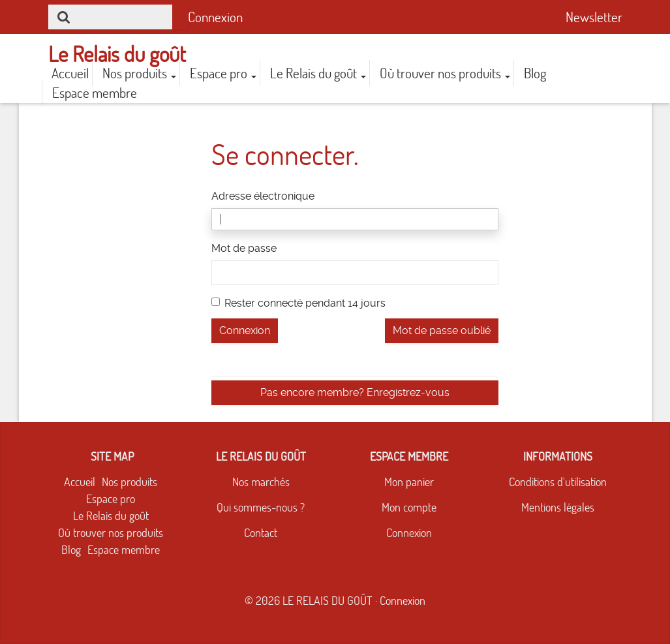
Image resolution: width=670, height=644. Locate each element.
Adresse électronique (263, 196)
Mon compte (409, 507)
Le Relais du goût (318, 73)
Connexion (215, 17)
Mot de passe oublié (442, 330)
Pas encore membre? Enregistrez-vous (355, 392)
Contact (261, 533)
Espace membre (95, 93)
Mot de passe (244, 248)
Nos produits (139, 73)
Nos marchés (261, 482)
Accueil (70, 73)
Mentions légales (558, 507)
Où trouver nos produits (445, 73)
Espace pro (223, 73)
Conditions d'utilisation (558, 482)
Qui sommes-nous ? (261, 507)
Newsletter (594, 17)
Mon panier (409, 482)
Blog (535, 73)
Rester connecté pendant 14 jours (298, 303)
